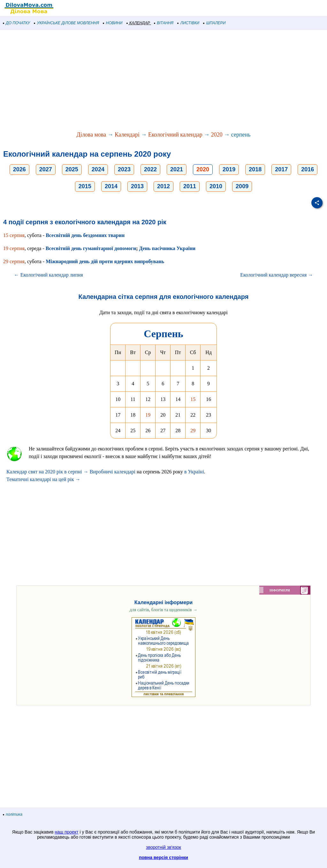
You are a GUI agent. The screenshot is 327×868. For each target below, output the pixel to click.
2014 (111, 186)
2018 (255, 169)
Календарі (127, 135)
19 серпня (14, 248)
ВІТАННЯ (164, 23)
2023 (124, 169)
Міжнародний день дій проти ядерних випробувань (105, 261)
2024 (98, 169)
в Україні (194, 472)
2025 (72, 169)
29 (193, 430)
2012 (163, 186)
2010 (216, 186)
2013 (137, 186)
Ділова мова (91, 135)
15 (193, 399)
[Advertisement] (163, 81)
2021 (177, 169)
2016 (308, 169)
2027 (46, 169)
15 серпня (14, 235)
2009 (242, 186)
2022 (150, 169)
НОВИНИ (113, 23)
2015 (85, 186)
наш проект (66, 832)
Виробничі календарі (113, 472)
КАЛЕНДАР (138, 23)
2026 (19, 169)
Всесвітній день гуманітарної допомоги (91, 248)
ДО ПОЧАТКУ (17, 23)
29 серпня (14, 261)
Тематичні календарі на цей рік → (43, 479)
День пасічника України (167, 248)
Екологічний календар (175, 135)
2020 (217, 135)
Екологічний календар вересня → (277, 275)
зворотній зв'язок (163, 847)
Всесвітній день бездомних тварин (85, 235)
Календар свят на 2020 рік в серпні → (47, 472)
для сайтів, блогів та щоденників (163, 610)
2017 (281, 169)
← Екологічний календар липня (49, 275)
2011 (190, 186)
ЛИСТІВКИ (188, 23)
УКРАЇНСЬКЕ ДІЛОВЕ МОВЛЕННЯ (67, 23)
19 (148, 415)
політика (13, 814)
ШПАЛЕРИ (214, 23)
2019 (229, 169)
